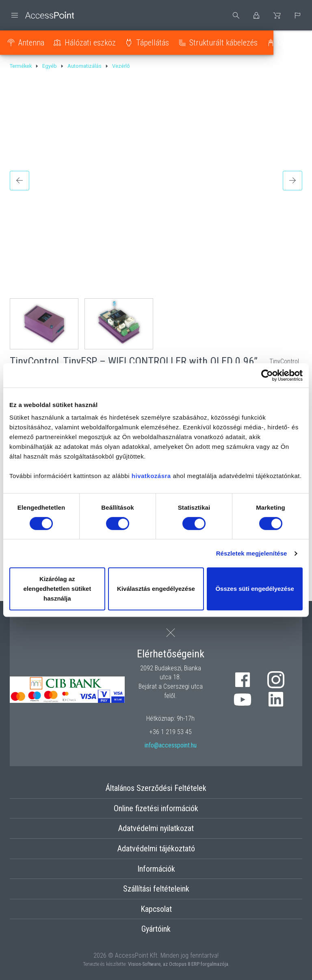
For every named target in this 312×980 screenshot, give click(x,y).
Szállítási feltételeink (156, 889)
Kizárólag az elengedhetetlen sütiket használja (57, 589)
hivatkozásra (151, 476)
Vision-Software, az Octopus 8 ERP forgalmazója (178, 964)
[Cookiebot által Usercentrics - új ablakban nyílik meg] (267, 375)
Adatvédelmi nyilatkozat (156, 828)
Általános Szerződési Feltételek (156, 788)
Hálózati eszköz (94, 43)
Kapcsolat (156, 909)
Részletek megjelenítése (252, 553)
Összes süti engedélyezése (255, 589)
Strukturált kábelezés (227, 43)
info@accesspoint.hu (171, 745)
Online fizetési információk (156, 808)
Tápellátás (156, 43)
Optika (292, 43)
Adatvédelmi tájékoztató (156, 849)
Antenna (35, 43)
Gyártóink (156, 929)
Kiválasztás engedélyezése (156, 589)
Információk (156, 869)
